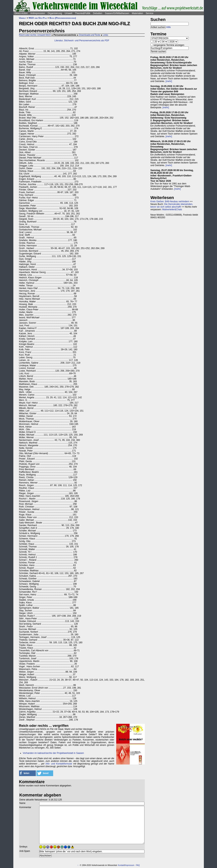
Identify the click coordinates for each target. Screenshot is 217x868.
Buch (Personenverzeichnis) (63, 18)
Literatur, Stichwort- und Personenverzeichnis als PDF (82, 41)
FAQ (138, 865)
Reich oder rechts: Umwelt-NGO (35, 35)
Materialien (137, 13)
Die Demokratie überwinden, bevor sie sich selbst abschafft (172, 205)
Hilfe (168, 27)
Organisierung (55, 13)
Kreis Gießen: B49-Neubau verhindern (170, 201)
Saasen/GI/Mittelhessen (117, 13)
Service (150, 13)
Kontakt (121, 865)
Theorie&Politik (83, 13)
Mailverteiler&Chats (172, 209)
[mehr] (169, 81)
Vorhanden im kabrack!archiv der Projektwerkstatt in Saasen (53, 753)
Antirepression (38, 13)
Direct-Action (21, 13)
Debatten (98, 13)
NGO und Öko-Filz (38, 18)
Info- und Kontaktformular (59, 764)
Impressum (129, 865)
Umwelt (68, 13)
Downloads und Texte (89, 35)
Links (106, 35)
